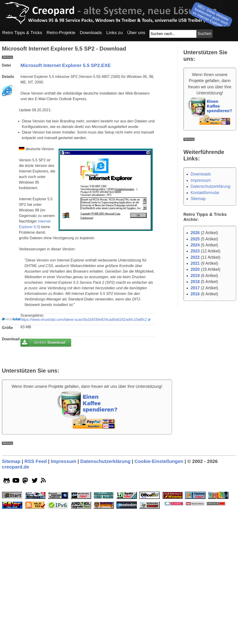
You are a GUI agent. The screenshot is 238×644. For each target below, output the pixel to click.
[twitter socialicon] (35, 611)
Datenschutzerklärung (210, 186)
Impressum (201, 180)
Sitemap (198, 199)
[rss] (44, 611)
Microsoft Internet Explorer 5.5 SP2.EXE (66, 130)
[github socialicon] (7, 611)
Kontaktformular (205, 193)
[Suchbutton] (205, 34)
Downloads (201, 174)
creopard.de (16, 597)
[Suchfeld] (173, 34)
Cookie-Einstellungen (159, 591)
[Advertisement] (87, 91)
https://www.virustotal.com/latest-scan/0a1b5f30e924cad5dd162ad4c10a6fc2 (84, 384)
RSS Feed (36, 591)
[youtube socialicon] (16, 611)
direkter (50, 407)
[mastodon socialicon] (25, 611)
